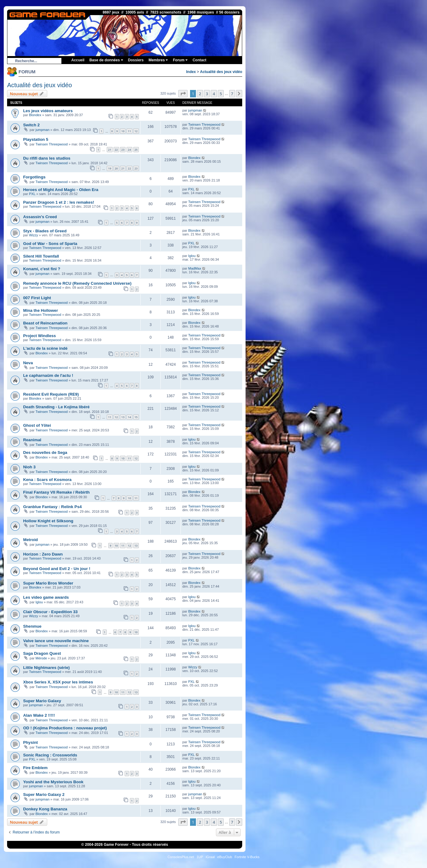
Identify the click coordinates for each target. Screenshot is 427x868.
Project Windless (39, 336)
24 (129, 150)
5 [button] (221, 94)
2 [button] (200, 94)
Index (191, 72)
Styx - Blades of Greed (45, 231)
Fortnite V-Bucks (247, 857)
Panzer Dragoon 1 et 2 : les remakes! (59, 202)
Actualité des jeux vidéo (221, 72)
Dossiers (136, 60)
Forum (180, 60)
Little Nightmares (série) (46, 668)
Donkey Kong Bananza (45, 809)
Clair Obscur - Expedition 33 (50, 612)
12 (136, 131)
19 (110, 168)
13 (123, 417)
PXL (32, 194)
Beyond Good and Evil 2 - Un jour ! (57, 569)
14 (129, 417)
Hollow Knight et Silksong (48, 521)
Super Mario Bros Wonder (48, 583)
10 (123, 131)
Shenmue (32, 626)
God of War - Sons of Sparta (50, 244)
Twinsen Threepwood (204, 124)
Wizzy (33, 235)
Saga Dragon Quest (42, 653)
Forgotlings (34, 177)
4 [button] (214, 94)
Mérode (41, 658)
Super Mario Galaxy (42, 701)
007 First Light (37, 298)
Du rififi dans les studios (47, 158)
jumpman (195, 110)
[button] (183, 94)
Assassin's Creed (40, 217)
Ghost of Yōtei (37, 425)
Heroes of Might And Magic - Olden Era (61, 190)
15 (136, 417)
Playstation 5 (36, 139)
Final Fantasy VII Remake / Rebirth (56, 492)
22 (116, 150)
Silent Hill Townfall (41, 256)
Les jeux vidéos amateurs (48, 111)
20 (116, 168)
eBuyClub (225, 857)
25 (136, 150)
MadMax (195, 268)
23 (123, 150)
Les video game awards (46, 597)
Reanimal (32, 440)
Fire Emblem (35, 768)
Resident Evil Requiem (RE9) (51, 394)
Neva (28, 363)
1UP (200, 857)
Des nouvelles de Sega (45, 452)
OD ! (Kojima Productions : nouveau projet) (65, 728)
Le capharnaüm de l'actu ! (48, 375)
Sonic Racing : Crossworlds (50, 755)
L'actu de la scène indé (45, 348)
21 (110, 150)
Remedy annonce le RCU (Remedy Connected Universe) (77, 283)
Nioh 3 (29, 467)
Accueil (78, 60)
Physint (31, 742)
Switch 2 (31, 125)
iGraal (210, 857)
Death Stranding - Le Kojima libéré (56, 407)
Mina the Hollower (41, 310)
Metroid (31, 540)
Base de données (106, 60)
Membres (158, 60)
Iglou (192, 256)
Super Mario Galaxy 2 (44, 795)
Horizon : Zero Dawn (43, 554)
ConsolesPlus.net (181, 857)
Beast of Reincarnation (45, 323)
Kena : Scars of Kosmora (47, 480)
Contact (199, 60)
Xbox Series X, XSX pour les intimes (58, 682)
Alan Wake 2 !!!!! (39, 715)
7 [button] (232, 94)
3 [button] (207, 94)
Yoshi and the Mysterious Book (53, 782)
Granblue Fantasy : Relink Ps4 (52, 507)
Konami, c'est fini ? (42, 269)
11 (129, 131)
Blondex (35, 115)
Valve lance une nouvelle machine (56, 641)
